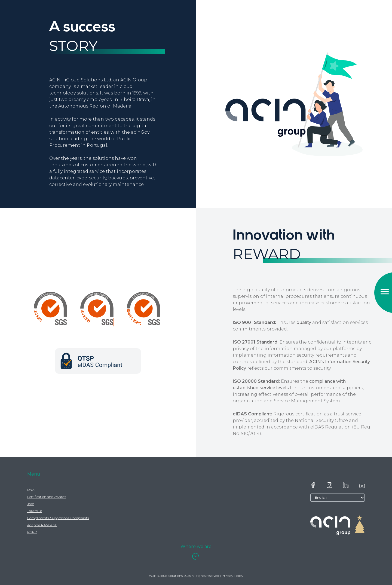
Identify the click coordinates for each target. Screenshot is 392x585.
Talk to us (35, 511)
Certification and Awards (47, 497)
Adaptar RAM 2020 (42, 525)
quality (304, 322)
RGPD (32, 532)
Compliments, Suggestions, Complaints (58, 518)
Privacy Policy (232, 576)
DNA (31, 490)
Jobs (31, 504)
